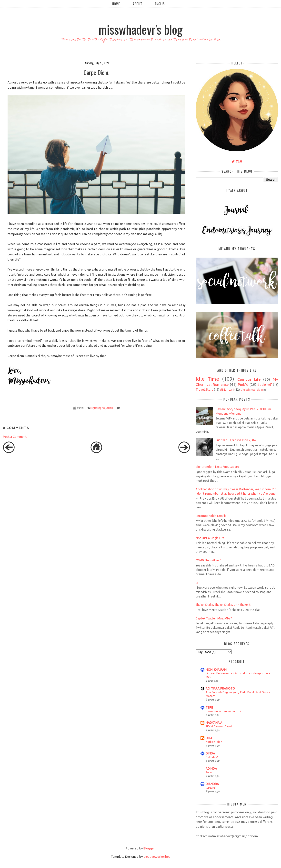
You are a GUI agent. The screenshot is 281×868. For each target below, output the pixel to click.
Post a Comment (15, 437)
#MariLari (227, 389)
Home (116, 4)
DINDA (210, 753)
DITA (209, 738)
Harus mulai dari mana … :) (223, 711)
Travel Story (204, 389)
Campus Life (249, 379)
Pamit (209, 772)
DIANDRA (212, 784)
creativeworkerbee (157, 857)
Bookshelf (265, 385)
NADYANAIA (214, 723)
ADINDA (211, 769)
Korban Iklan (214, 742)
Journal (110, 408)
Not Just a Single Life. (210, 538)
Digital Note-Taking (252, 390)
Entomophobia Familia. (211, 516)
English (161, 4)
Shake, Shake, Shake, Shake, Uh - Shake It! (223, 605)
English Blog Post (98, 408)
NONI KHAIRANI (216, 670)
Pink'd (243, 384)
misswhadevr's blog (140, 29)
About (137, 4)
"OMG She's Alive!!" (209, 560)
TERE (209, 707)
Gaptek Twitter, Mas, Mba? (214, 618)
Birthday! (212, 757)
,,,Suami (211, 788)
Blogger (149, 848)
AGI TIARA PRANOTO (220, 688)
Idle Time (207, 379)
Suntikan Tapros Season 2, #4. (236, 440)
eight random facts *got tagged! (218, 467)
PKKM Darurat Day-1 (219, 726)
